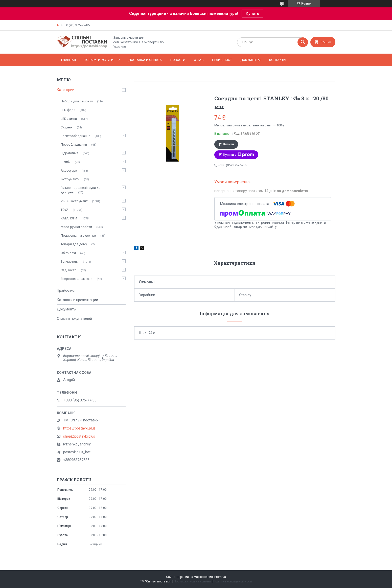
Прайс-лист (222, 60)
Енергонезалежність (77, 279)
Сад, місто (69, 270)
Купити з (239, 155)
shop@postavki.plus (79, 436)
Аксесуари (69, 171)
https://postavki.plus (79, 428)
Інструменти (70, 179)
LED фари (68, 110)
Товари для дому (74, 244)
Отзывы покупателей (74, 319)
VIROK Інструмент (74, 201)
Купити (229, 144)
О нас (199, 60)
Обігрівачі (68, 253)
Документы (250, 60)
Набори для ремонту (77, 101)
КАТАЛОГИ (69, 218)
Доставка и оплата (145, 60)
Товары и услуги (99, 60)
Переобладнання (74, 144)
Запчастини (70, 262)
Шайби (66, 162)
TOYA (65, 210)
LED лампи (69, 119)
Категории (66, 90)
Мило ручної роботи (76, 227)
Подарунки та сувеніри (78, 235)
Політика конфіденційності (233, 581)
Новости (178, 60)
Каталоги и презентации (77, 300)
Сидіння (67, 127)
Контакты (278, 60)
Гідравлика (70, 153)
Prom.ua (220, 577)
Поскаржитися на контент (192, 581)
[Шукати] (303, 42)
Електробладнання (75, 136)
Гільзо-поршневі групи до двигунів (81, 190)
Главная (68, 60)
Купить (252, 14)
